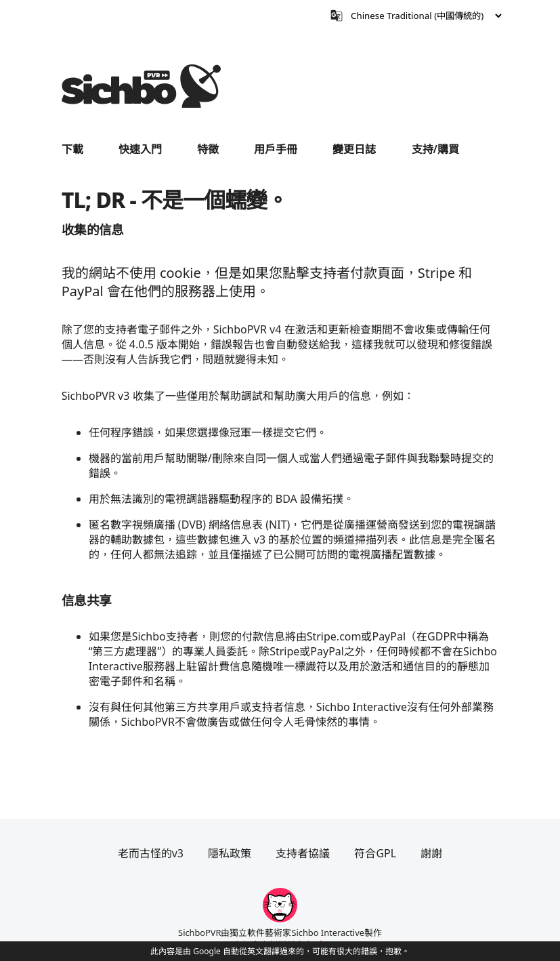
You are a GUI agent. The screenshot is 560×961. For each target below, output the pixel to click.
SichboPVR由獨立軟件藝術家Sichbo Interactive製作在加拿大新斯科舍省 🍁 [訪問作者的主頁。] (280, 939)
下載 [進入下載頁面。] (72, 149)
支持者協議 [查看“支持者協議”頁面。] (303, 853)
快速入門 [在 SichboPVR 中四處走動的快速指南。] (140, 149)
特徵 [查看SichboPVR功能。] (208, 149)
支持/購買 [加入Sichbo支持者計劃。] (435, 149)
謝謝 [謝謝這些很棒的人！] (431, 853)
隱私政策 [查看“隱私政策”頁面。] (230, 853)
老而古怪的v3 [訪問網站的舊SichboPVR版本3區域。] (151, 853)
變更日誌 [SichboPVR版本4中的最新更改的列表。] (354, 149)
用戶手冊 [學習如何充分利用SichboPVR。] (276, 149)
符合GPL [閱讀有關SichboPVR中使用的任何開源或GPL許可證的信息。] (375, 853)
